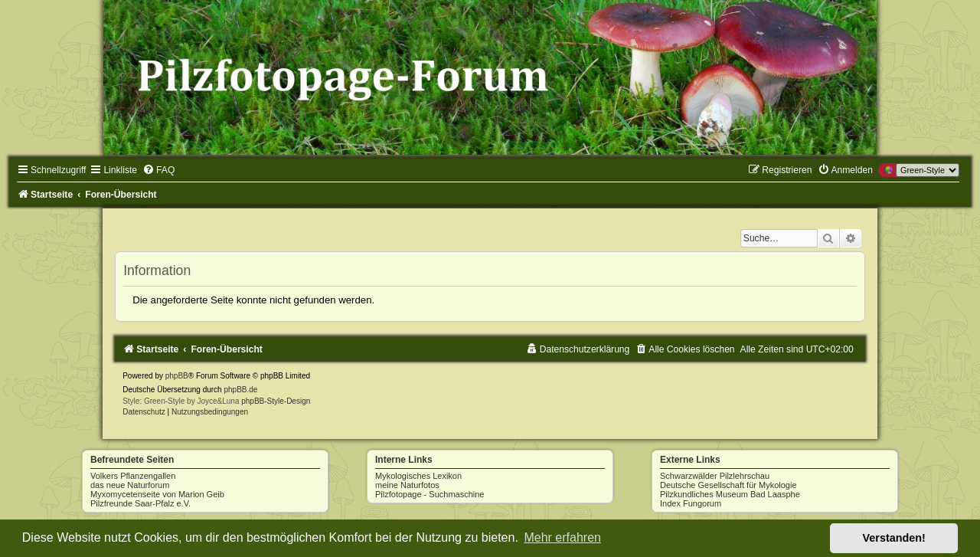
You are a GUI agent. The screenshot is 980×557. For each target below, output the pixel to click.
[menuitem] (158, 170)
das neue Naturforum (130, 485)
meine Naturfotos (407, 485)
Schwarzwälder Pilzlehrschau (715, 476)
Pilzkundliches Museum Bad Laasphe (730, 494)
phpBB (177, 376)
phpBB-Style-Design (276, 401)
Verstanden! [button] (894, 538)
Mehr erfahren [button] (562, 537)
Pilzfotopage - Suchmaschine (430, 494)
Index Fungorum (691, 503)
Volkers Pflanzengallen (133, 476)
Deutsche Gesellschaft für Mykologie (728, 485)
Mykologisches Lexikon (418, 476)
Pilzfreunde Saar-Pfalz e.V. (140, 503)
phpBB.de (240, 390)
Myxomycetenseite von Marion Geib (157, 494)
